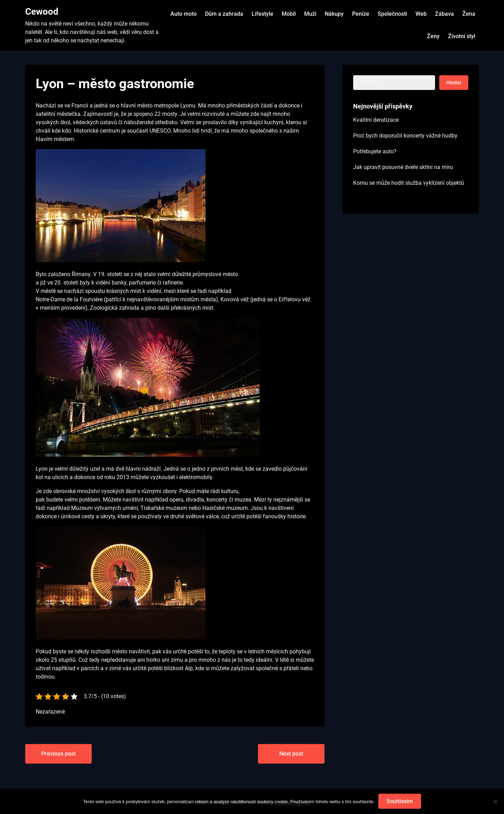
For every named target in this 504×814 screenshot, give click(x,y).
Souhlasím (400, 801)
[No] (495, 801)
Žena (469, 14)
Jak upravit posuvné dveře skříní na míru (403, 167)
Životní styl (462, 36)
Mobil (289, 14)
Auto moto (184, 14)
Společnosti (392, 14)
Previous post (58, 754)
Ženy (433, 36)
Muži (310, 14)
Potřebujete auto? (375, 151)
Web (421, 14)
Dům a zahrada (224, 14)
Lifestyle (262, 14)
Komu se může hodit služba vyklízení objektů (409, 183)
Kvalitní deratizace (376, 120)
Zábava (444, 14)
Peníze (361, 14)
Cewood (42, 12)
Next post (291, 754)
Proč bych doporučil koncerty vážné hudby (405, 136)
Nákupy (334, 14)
